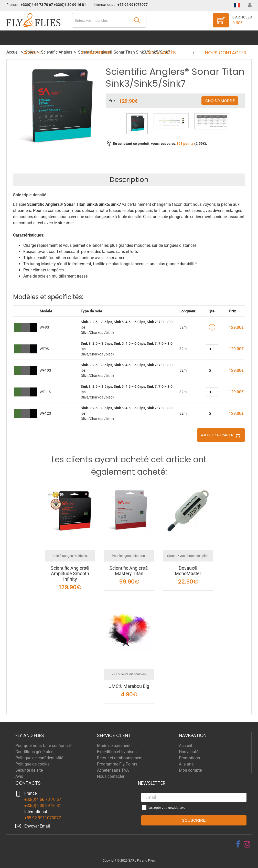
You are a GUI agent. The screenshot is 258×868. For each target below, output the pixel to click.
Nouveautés (160, 38)
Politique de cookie (32, 764)
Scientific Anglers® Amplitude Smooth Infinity (70, 574)
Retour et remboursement (120, 758)
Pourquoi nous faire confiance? (44, 746)
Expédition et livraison (117, 752)
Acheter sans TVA (113, 770)
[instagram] (247, 844)
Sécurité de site (29, 770)
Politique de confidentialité (39, 758)
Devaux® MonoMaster (188, 571)
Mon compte (190, 770)
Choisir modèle (220, 101)
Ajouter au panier (217, 435)
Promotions (98, 38)
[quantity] (212, 349)
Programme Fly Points (117, 764)
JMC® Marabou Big (129, 686)
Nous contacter (221, 38)
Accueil (37, 38)
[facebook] (238, 844)
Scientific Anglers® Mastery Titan (129, 571)
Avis (19, 776)
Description (129, 180)
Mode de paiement (114, 746)
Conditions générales (34, 752)
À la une (186, 764)
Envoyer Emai (37, 826)
